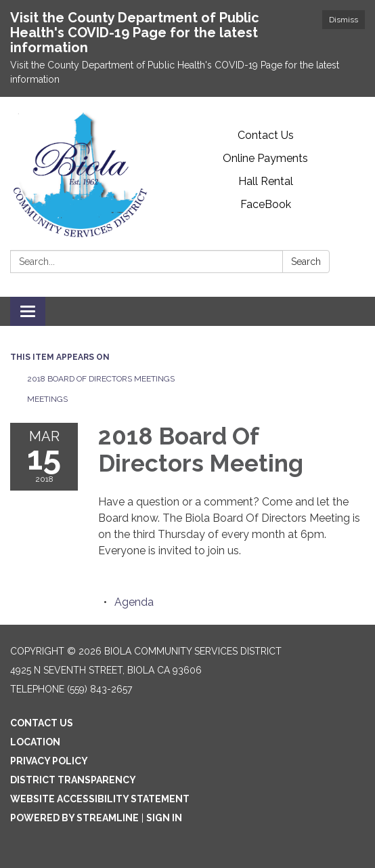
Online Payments (265, 158)
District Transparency (73, 780)
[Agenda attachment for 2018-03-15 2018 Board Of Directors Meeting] (134, 602)
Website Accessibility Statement (100, 799)
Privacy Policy (49, 761)
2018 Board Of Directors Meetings (101, 379)
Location (35, 742)
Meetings (47, 399)
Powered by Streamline (74, 818)
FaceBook (266, 204)
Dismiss (344, 20)
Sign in (164, 818)
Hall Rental (266, 181)
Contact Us (266, 135)
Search (306, 262)
